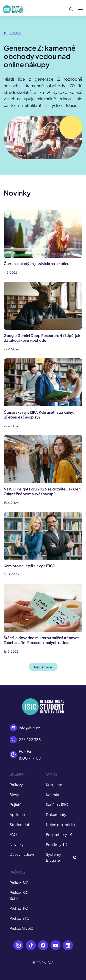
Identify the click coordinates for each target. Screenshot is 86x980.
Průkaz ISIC (19, 883)
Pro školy (56, 844)
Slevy (14, 795)
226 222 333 (30, 740)
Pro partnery (59, 834)
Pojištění (17, 804)
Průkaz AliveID (22, 928)
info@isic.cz (29, 728)
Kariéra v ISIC (57, 804)
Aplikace (17, 814)
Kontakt (53, 795)
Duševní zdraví (22, 854)
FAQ (13, 834)
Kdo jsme (54, 785)
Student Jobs (21, 825)
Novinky (17, 844)
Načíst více (43, 667)
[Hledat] (71, 9)
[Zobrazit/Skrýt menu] (80, 9)
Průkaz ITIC (19, 908)
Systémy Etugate (61, 857)
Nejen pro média (60, 825)
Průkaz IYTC (20, 918)
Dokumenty (56, 814)
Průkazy (16, 785)
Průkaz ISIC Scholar (19, 895)
